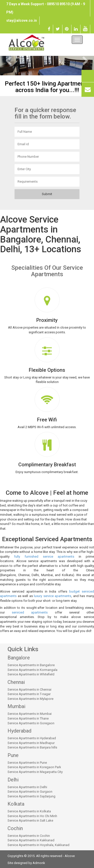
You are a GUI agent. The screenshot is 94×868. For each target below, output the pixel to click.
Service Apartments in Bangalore (31, 665)
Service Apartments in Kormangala (32, 670)
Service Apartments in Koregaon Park (34, 767)
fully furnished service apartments (44, 557)
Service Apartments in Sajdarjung (31, 796)
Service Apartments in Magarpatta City (35, 772)
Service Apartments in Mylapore (30, 699)
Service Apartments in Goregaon (31, 723)
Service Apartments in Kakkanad (31, 840)
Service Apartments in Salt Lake (30, 820)
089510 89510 (58, 4)
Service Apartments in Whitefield (31, 674)
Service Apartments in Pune (27, 763)
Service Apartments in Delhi (27, 787)
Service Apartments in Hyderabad (32, 738)
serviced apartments (30, 612)
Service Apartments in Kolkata (29, 811)
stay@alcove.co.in (22, 20)
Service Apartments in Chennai (29, 689)
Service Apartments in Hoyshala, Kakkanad (38, 845)
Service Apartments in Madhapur (31, 743)
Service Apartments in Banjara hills (32, 747)
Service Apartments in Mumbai (30, 714)
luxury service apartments (53, 596)
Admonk (39, 863)
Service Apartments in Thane (28, 718)
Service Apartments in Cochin (29, 836)
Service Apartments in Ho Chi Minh (32, 816)
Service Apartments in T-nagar (29, 694)
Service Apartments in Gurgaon (30, 792)
